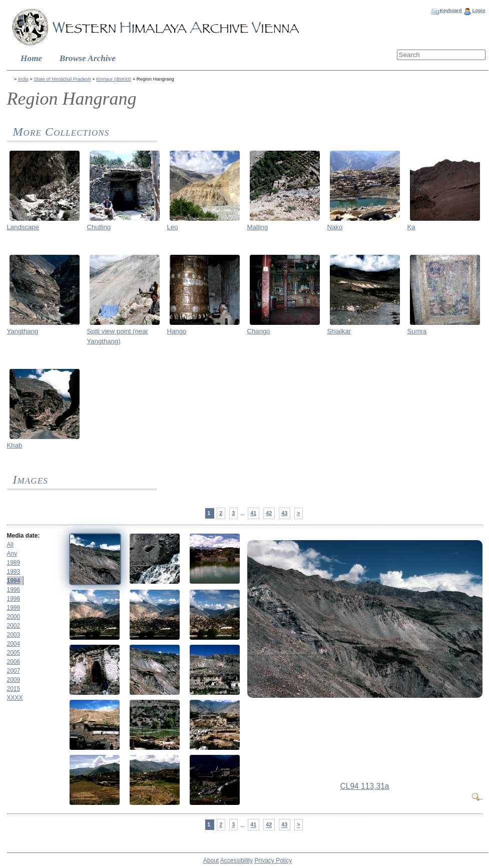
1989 (14, 563)
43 (284, 513)
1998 (14, 599)
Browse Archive (88, 58)
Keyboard (450, 10)
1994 (14, 581)
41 (253, 513)
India (23, 79)
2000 (14, 617)
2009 (14, 680)
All (10, 545)
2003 (14, 635)
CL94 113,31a (365, 786)
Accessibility (236, 860)
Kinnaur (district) (114, 79)
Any (12, 554)
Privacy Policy (274, 860)
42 (269, 513)
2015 (14, 689)
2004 (14, 644)
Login (478, 10)
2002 (14, 626)
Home (31, 58)
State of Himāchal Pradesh (62, 79)
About (211, 860)
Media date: (24, 536)
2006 (14, 662)
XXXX (15, 698)
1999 (14, 608)
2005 (14, 653)
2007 (14, 671)
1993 (14, 572)
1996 (14, 590)
